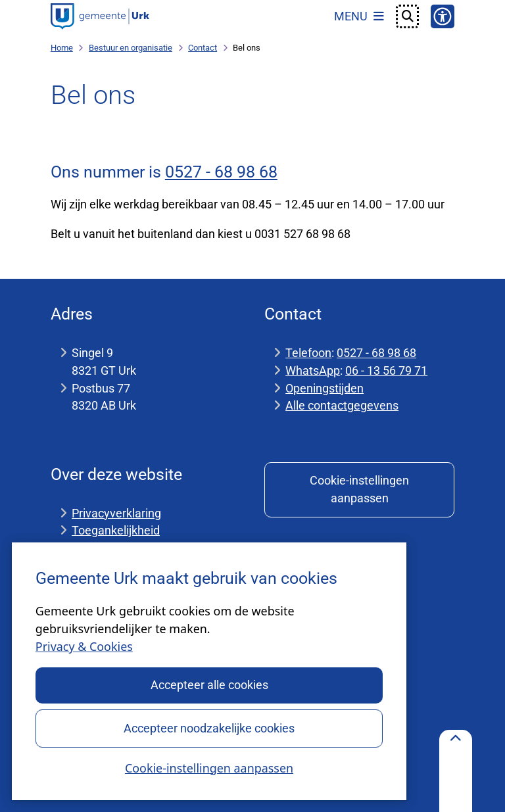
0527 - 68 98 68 (221, 172)
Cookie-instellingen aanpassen (209, 767)
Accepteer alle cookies (209, 685)
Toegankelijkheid (116, 530)
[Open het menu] (359, 16)
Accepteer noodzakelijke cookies (209, 728)
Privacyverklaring (116, 513)
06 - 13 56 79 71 (386, 370)
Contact (203, 48)
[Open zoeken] (408, 16)
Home (62, 48)
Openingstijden (325, 388)
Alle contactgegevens (342, 405)
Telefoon (308, 353)
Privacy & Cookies (84, 646)
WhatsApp (313, 370)
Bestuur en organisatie (131, 48)
